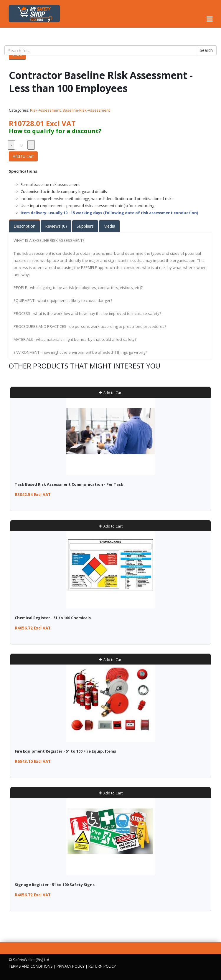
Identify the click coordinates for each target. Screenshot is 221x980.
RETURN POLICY (102, 966)
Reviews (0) (56, 226)
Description (24, 226)
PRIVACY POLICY (71, 966)
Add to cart (23, 156)
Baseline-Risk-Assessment (86, 110)
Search (206, 50)
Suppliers (85, 226)
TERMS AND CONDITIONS (31, 966)
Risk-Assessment (45, 110)
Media (109, 226)
